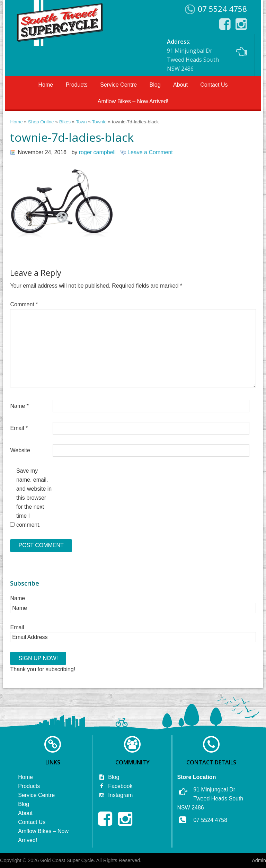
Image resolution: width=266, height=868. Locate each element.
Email (19, 428)
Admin (259, 860)
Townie (99, 122)
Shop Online (41, 122)
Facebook (115, 786)
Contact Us (214, 85)
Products (77, 85)
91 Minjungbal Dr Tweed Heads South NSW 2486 (207, 55)
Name (19, 406)
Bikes (65, 122)
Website (20, 450)
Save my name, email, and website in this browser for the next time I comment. (34, 498)
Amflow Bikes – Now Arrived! (133, 101)
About (180, 85)
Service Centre (118, 85)
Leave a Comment (150, 152)
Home (46, 85)
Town (81, 122)
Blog (155, 85)
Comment (24, 304)
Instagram (115, 795)
